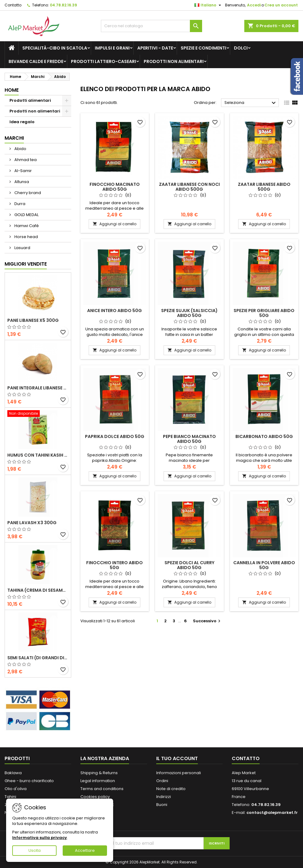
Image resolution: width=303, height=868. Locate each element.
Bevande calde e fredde (36, 61)
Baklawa (13, 773)
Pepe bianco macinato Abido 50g (189, 439)
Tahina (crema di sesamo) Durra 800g (38, 590)
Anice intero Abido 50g (115, 311)
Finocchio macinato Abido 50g (115, 187)
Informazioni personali (179, 773)
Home (12, 90)
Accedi (254, 5)
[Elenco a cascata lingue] (209, 5)
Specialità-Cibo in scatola (55, 48)
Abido (20, 149)
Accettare (85, 850)
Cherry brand (27, 193)
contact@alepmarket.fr (272, 813)
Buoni (162, 805)
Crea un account (281, 5)
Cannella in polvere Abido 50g (264, 565)
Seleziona (251, 103)
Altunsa (21, 182)
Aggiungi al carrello (115, 224)
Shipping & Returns (99, 773)
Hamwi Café (26, 226)
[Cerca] (151, 26)
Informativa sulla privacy (40, 838)
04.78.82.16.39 (63, 5)
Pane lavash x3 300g (32, 523)
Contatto (13, 5)
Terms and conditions (102, 789)
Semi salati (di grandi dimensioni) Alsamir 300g (38, 658)
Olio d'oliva (16, 789)
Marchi (14, 138)
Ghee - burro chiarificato (29, 781)
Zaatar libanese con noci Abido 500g (189, 187)
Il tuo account (177, 758)
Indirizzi (164, 797)
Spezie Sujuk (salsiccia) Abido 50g (189, 313)
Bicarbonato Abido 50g (264, 436)
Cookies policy (95, 797)
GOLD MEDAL (26, 215)
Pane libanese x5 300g (33, 320)
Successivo (207, 621)
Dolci (241, 48)
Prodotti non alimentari (174, 61)
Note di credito (171, 789)
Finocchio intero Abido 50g (115, 565)
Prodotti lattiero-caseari (103, 61)
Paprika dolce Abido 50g (115, 436)
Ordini (162, 781)
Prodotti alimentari (30, 100)
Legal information (98, 781)
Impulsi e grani (112, 48)
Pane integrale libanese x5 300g (38, 388)
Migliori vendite (26, 264)
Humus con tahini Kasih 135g (38, 455)
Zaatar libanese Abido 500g (264, 187)
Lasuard (22, 248)
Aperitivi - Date (155, 48)
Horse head (26, 237)
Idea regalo (22, 122)
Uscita (35, 850)
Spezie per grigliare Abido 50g (264, 313)
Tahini (10, 797)
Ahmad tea (25, 160)
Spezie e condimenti (203, 48)
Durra (19, 204)
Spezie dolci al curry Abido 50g (189, 565)
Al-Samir (23, 171)
